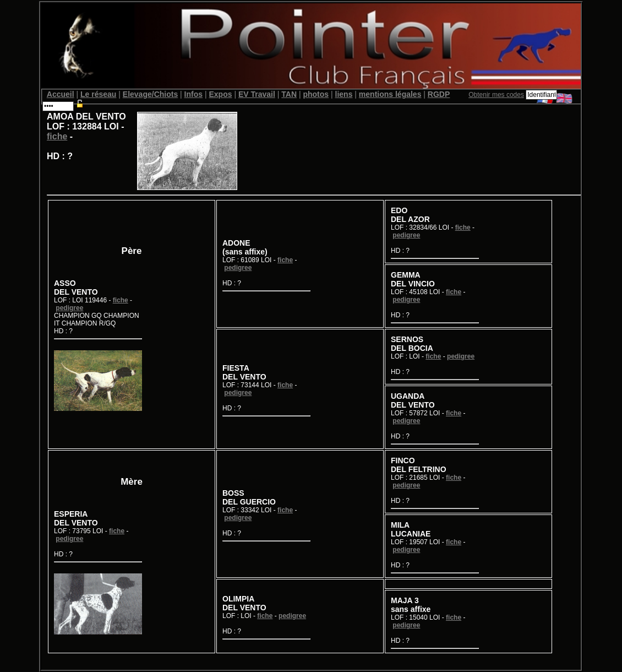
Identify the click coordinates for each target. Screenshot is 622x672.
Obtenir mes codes (496, 95)
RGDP (439, 94)
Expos (220, 94)
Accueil (61, 94)
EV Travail (257, 94)
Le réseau (98, 94)
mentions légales (390, 94)
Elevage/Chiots (150, 94)
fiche (57, 136)
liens (344, 94)
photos (316, 94)
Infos (193, 94)
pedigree (69, 308)
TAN (289, 94)
